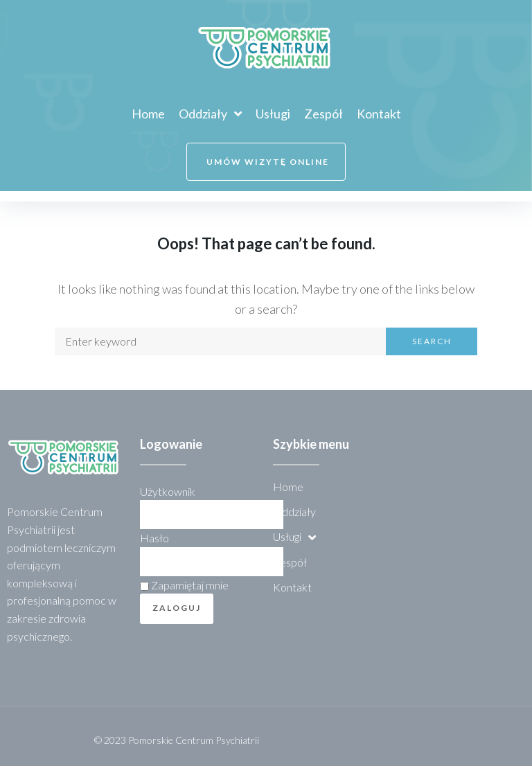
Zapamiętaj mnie (184, 585)
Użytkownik (168, 491)
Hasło (154, 538)
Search (432, 341)
